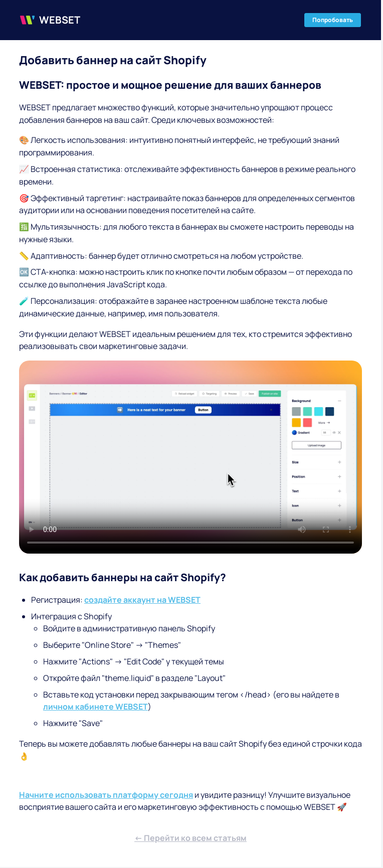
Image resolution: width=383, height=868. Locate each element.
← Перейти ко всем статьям (190, 838)
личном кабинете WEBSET (95, 707)
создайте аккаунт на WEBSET (142, 600)
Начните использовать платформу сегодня (106, 795)
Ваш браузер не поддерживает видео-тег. (190, 457)
